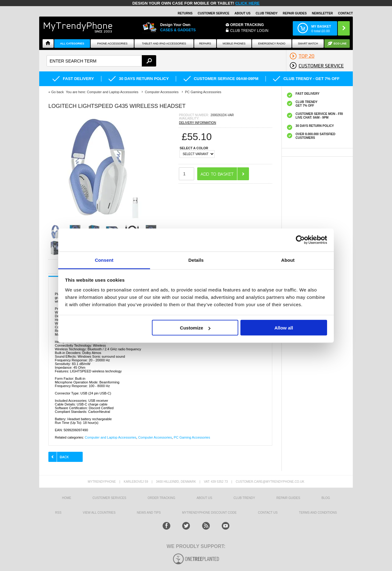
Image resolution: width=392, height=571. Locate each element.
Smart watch (308, 44)
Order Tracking (247, 25)
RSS (58, 513)
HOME (66, 498)
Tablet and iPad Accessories (164, 44)
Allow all (284, 328)
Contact (345, 13)
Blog (326, 498)
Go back (57, 92)
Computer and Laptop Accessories (111, 437)
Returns (185, 13)
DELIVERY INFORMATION (197, 123)
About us (204, 498)
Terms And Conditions (318, 513)
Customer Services (109, 498)
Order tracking (161, 498)
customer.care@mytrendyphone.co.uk (270, 482)
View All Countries (99, 513)
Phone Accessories (112, 44)
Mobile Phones (234, 44)
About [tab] (288, 260)
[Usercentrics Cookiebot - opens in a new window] (300, 240)
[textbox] (101, 61)
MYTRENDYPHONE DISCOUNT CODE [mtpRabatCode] (209, 513)
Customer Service (213, 13)
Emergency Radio (272, 44)
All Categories (72, 44)
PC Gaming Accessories (192, 437)
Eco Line (340, 44)
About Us (243, 13)
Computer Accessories (155, 437)
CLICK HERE (247, 3)
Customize (195, 328)
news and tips (149, 513)
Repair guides (295, 13)
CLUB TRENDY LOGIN (249, 31)
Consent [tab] (104, 260)
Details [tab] (196, 260)
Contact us (268, 513)
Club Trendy (267, 13)
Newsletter (322, 13)
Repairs (205, 44)
